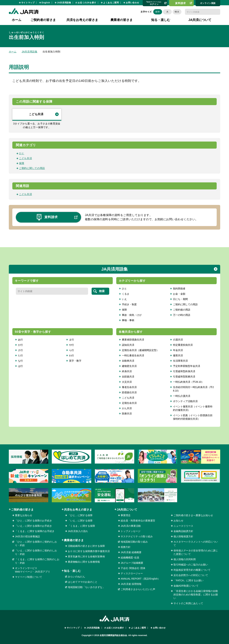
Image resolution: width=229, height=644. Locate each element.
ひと (22, 153)
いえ (124, 299)
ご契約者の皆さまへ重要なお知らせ (193, 515)
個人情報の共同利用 (185, 559)
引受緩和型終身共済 (184, 371)
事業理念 (126, 515)
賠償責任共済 (129, 392)
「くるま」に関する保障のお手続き (35, 531)
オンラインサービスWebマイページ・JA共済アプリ (33, 570)
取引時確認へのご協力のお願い (191, 565)
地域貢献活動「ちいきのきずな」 (86, 587)
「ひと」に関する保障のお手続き (33, 521)
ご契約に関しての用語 (32, 168)
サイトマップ (28, 3)
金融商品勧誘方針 (183, 531)
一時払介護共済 (182, 396)
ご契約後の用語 (182, 310)
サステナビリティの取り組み (137, 536)
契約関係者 (179, 289)
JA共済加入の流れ (78, 531)
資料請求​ (181, 3)
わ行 (72, 355)
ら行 (72, 350)
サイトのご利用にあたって (188, 603)
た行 (20, 355)
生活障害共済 (180, 361)
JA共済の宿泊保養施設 (27, 536)
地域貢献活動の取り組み (134, 542)
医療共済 (127, 414)
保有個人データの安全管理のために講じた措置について (196, 552)
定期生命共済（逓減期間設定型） (140, 350)
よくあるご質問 (111, 3)
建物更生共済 (129, 366)
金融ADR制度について (186, 586)
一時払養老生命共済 (133, 355)
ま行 (72, 340)
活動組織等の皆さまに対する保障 (86, 546)
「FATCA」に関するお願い (188, 580)
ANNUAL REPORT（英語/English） (140, 579)
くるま (126, 294)
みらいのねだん (76, 577)
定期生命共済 (129, 403)
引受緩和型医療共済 (184, 377)
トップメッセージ (131, 531)
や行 (72, 345)
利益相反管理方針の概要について (192, 570)
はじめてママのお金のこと (83, 582)
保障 (22, 163)
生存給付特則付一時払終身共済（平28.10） (193, 389)
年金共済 (178, 350)
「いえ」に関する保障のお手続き (33, 526)
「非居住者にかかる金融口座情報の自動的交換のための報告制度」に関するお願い (196, 595)
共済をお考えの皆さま (78, 510)
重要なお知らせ (24, 515)
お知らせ (178, 521)
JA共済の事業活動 (131, 526)
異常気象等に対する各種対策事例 (86, 557)
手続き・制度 (129, 304)
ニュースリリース (183, 526)
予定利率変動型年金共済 (187, 366)
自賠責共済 (128, 377)
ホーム (17, 20)
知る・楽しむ (72, 571)
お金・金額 (179, 294)
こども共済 (36, 114)
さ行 (20, 350)
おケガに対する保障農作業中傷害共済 (89, 551)
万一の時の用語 (182, 315)
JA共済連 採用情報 (131, 584)
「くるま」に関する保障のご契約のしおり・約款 (37, 561)
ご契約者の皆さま (22, 510)
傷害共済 (178, 355)
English (46, 3)
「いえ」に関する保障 (80, 521)
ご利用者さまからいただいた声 (138, 589)
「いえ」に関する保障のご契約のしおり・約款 (36, 552)
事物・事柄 (128, 320)
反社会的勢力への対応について (191, 575)
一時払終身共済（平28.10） (188, 382)
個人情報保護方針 (183, 536)
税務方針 (126, 547)
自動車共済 (128, 361)
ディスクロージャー (132, 573)
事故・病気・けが (132, 315)
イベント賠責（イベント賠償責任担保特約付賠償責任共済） (193, 417)
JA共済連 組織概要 (131, 552)
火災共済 (127, 382)
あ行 (20, 340)
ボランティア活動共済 (185, 401)
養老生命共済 (129, 387)
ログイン (154, 3)
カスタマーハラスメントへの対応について (196, 543)
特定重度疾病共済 (183, 345)
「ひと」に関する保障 (80, 515)
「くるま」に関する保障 (81, 526)
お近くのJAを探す (87, 3)
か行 (20, 345)
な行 (20, 361)
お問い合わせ (132, 3)
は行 (20, 366)
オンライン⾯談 (208, 3)
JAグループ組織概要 (132, 563)
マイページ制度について (29, 577)
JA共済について (127, 510)
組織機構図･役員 (130, 558)
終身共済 (127, 371)
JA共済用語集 (64, 3)
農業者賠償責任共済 (133, 340)
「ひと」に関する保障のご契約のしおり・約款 (36, 543)
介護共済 (178, 340)
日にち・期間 (180, 299)
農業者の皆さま (74, 540)
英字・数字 (75, 361)
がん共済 (127, 408)
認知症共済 (128, 345)
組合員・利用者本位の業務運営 (138, 521)
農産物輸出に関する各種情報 (84, 562)
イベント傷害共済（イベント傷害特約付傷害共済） (193, 408)
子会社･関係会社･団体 (133, 568)
